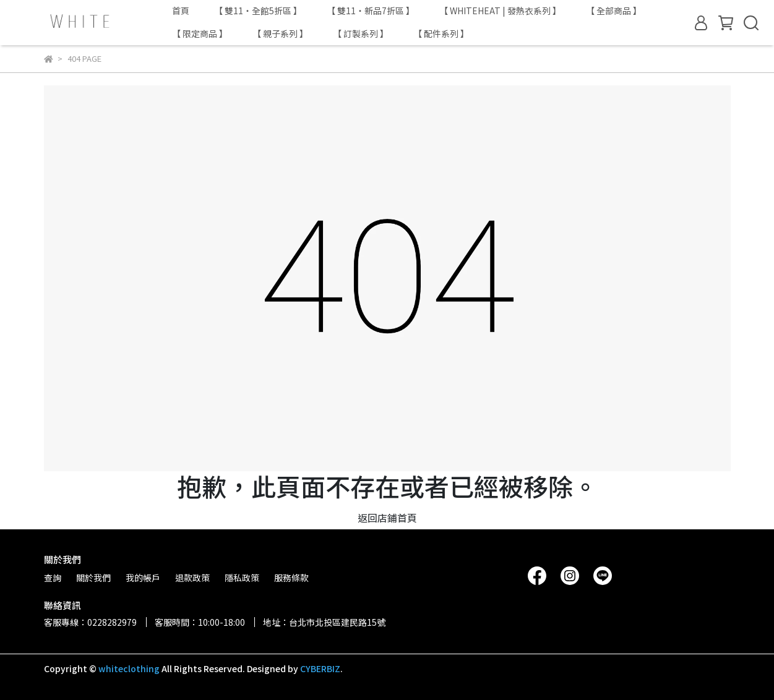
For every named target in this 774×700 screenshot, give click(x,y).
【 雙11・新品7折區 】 (371, 11)
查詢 (53, 578)
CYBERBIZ (320, 668)
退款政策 (192, 578)
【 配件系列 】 (441, 33)
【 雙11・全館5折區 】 (258, 11)
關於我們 (93, 578)
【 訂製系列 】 (361, 33)
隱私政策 (242, 578)
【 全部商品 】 (614, 11)
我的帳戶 (143, 578)
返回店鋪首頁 (387, 518)
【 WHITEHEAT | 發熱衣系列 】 (500, 11)
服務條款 (291, 578)
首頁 (181, 11)
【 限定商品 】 (200, 33)
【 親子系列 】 (280, 33)
